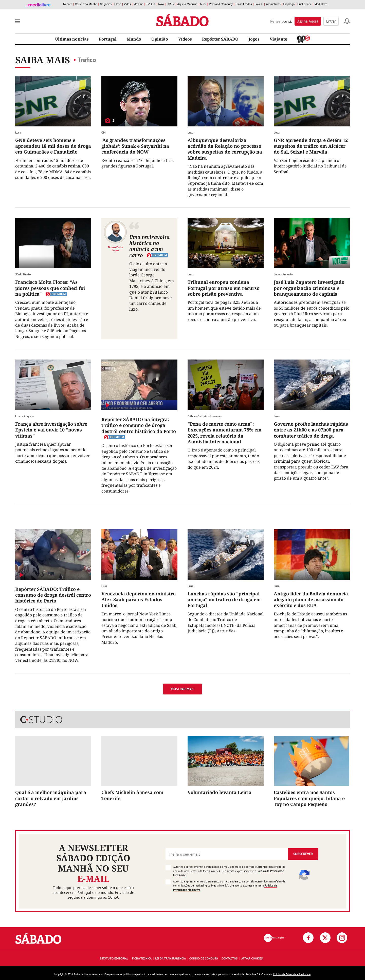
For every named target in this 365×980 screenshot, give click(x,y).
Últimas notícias (72, 39)
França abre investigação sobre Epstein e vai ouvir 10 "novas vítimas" (51, 430)
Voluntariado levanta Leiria (220, 792)
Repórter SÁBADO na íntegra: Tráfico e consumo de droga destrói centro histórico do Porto (139, 425)
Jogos (254, 39)
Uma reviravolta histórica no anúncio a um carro (149, 246)
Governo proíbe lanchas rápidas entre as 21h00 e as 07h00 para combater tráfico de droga (311, 430)
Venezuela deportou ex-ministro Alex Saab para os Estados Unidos (139, 600)
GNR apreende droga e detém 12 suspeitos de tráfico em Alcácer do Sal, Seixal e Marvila (311, 146)
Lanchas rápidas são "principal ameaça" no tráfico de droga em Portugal (224, 600)
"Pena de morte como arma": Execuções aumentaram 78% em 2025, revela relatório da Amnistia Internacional (225, 433)
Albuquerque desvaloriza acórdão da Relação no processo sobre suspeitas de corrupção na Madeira (225, 149)
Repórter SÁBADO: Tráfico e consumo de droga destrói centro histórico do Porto (53, 595)
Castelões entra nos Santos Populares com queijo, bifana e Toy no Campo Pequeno (309, 798)
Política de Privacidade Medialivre (292, 974)
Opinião (160, 39)
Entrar (331, 21)
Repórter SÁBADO (220, 39)
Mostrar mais (182, 689)
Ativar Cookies (252, 958)
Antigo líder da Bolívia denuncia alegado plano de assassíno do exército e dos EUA (311, 600)
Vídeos (185, 39)
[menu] (18, 21)
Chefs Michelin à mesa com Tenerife (132, 795)
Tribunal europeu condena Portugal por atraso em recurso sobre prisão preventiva (224, 288)
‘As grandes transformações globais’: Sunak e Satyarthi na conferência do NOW (135, 146)
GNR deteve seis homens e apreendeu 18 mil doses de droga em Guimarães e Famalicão (53, 146)
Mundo (134, 39)
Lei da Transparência (170, 958)
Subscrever (303, 854)
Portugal (108, 39)
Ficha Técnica (142, 958)
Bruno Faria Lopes (115, 249)
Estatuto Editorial (114, 958)
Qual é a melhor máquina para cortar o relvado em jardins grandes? (51, 798)
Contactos (230, 958)
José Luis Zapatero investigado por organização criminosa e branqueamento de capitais (309, 288)
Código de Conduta (204, 958)
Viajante (278, 39)
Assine (308, 21)
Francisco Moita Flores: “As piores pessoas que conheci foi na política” (50, 288)
